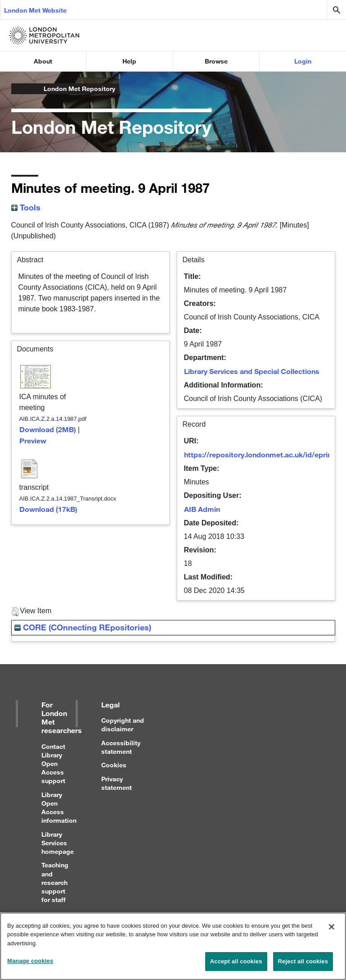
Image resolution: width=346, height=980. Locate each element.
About (43, 61)
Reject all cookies (303, 966)
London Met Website (35, 10)
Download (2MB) (48, 429)
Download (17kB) (48, 509)
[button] (15, 612)
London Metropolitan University (18, 89)
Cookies (114, 765)
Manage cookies (30, 966)
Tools (26, 207)
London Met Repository (79, 89)
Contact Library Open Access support (53, 764)
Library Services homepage (58, 843)
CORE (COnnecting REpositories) (83, 627)
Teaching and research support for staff (55, 882)
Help (129, 61)
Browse (216, 61)
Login (303, 61)
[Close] (332, 931)
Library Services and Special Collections (252, 371)
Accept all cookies (236, 966)
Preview (33, 440)
